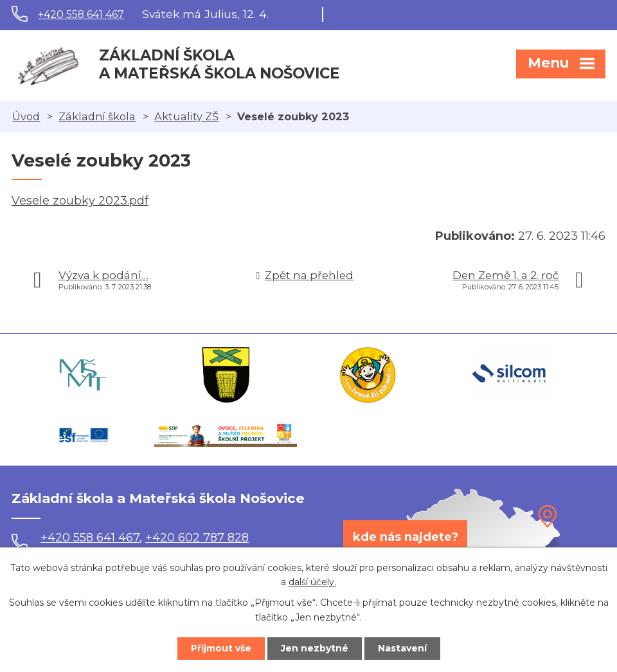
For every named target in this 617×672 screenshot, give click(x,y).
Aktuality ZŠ (186, 116)
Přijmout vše (221, 648)
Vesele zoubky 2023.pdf (80, 201)
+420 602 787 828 (197, 538)
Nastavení (402, 648)
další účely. (312, 583)
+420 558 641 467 (81, 14)
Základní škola (97, 116)
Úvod (26, 116)
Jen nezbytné (315, 648)
